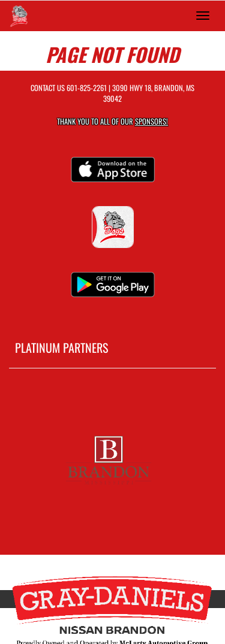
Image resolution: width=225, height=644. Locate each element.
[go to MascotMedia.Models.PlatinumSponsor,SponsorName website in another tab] (112, 458)
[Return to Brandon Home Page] (18, 16)
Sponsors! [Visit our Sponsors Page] (151, 121)
